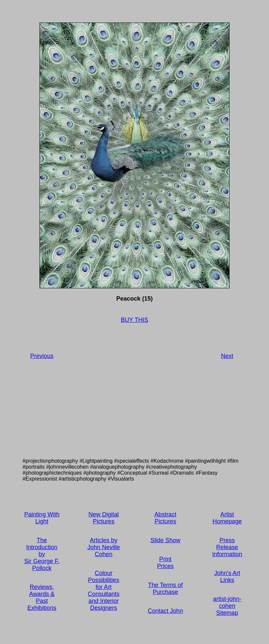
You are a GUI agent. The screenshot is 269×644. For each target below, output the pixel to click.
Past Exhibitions (42, 604)
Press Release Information (227, 547)
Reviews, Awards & (42, 590)
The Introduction (42, 544)
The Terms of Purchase (165, 588)
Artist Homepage (227, 518)
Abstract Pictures (166, 518)
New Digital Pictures (104, 518)
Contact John (166, 611)
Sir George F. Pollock (42, 565)
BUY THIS (134, 320)
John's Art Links (227, 577)
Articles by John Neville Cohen (103, 547)
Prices (166, 566)
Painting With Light (42, 518)
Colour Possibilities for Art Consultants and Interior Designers (104, 590)
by (42, 554)
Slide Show (166, 540)
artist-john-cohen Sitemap (227, 606)
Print (165, 559)
